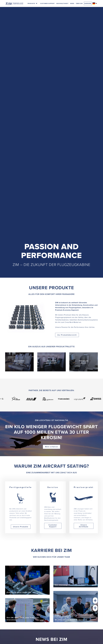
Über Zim (79, 3)
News (72, 3)
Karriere (88, 3)
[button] (32, 3)
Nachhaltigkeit (62, 3)
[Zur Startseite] (14, 3)
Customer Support (47, 3)
